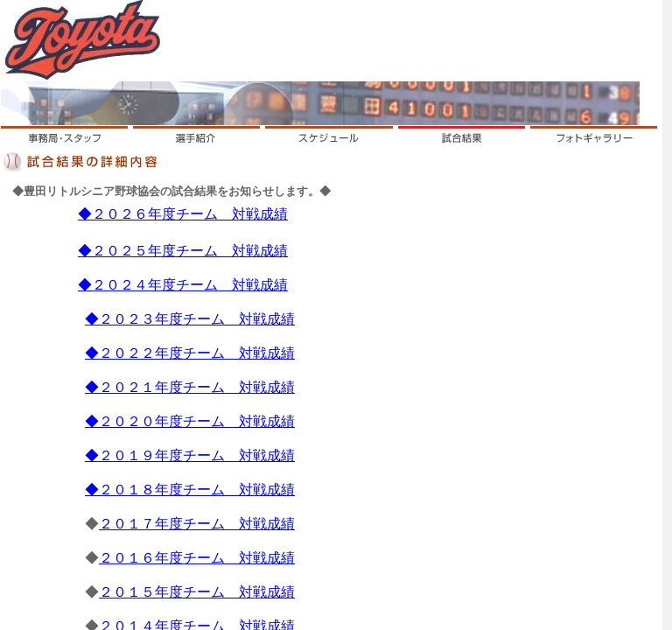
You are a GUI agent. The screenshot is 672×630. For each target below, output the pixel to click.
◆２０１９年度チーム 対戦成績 (190, 455)
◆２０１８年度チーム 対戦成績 (190, 490)
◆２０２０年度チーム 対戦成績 (190, 421)
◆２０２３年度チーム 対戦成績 (190, 319)
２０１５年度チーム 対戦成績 (197, 592)
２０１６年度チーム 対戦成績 (197, 558)
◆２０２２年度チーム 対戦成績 (190, 353)
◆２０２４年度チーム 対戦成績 (183, 285)
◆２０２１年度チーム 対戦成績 (190, 387)
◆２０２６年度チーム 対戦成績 (183, 214)
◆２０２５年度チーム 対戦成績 (183, 251)
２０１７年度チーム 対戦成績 (197, 524)
